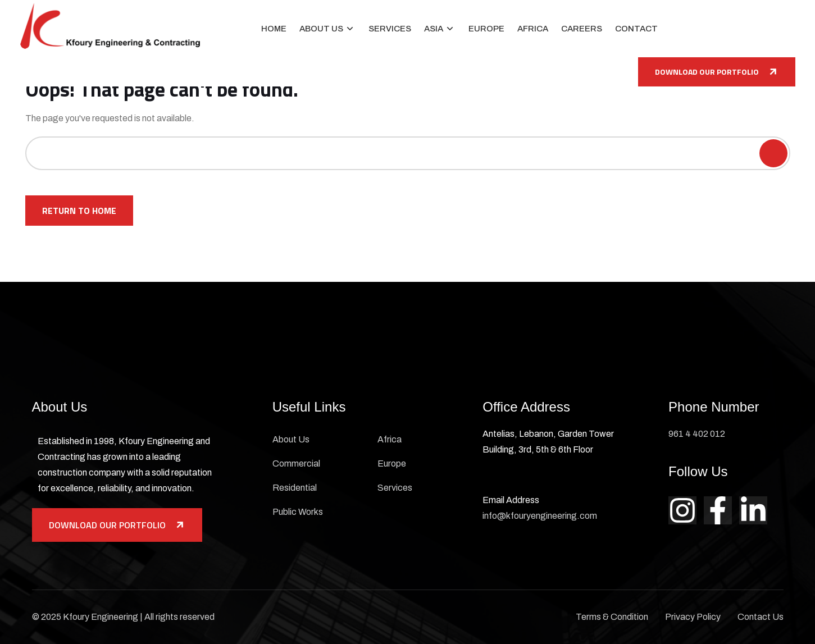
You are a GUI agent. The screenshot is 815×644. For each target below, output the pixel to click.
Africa (533, 29)
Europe (486, 29)
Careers (582, 29)
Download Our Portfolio (717, 72)
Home (274, 29)
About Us (321, 29)
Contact (636, 29)
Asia (434, 29)
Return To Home (79, 211)
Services (390, 29)
